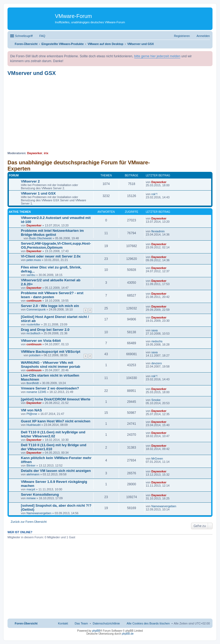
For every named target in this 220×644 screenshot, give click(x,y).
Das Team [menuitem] (81, 623)
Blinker (31, 465)
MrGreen (157, 459)
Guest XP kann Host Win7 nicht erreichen (56, 421)
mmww (31, 498)
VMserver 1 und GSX (38, 193)
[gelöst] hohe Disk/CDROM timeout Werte (56, 399)
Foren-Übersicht (26, 623)
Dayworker (35, 153)
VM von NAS (31, 410)
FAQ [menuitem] (42, 36)
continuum (34, 301)
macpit (31, 489)
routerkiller (33, 324)
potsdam (35, 355)
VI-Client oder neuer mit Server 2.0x (51, 256)
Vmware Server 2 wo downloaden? (50, 388)
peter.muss (34, 260)
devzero (157, 363)
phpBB (96, 631)
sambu (31, 275)
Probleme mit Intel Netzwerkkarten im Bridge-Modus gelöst (52, 233)
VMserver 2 (30, 181)
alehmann (33, 474)
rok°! (154, 194)
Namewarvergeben (39, 513)
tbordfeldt (33, 383)
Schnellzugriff (24, 36)
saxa (154, 330)
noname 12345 (36, 392)
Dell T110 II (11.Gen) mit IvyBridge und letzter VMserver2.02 (53, 434)
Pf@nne (32, 414)
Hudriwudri (34, 425)
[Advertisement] (110, 114)
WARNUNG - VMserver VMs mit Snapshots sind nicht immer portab (51, 365)
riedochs (157, 341)
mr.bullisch (33, 333)
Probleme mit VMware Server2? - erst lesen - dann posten (52, 295)
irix (46, 153)
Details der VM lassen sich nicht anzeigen (56, 471)
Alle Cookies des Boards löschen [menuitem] (148, 623)
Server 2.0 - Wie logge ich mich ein (50, 306)
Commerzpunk (36, 309)
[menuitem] (106, 623)
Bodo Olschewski (40, 238)
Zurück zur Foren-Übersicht (29, 522)
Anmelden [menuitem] (203, 36)
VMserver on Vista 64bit (41, 341)
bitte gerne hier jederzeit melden (157, 56)
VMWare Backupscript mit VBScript (51, 352)
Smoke (156, 400)
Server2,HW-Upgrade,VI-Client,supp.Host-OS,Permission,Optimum (56, 245)
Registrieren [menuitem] (182, 36)
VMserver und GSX (32, 73)
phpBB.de (128, 634)
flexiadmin (158, 231)
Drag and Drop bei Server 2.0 (45, 330)
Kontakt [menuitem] (63, 623)
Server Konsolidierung (40, 495)
